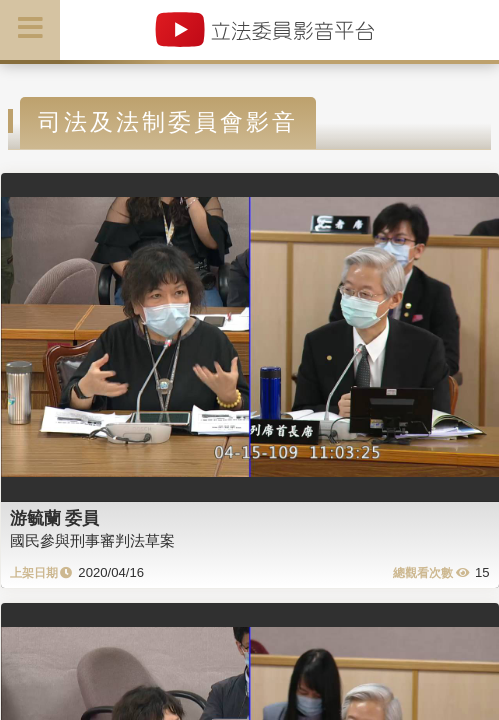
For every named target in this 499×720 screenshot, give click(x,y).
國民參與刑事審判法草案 (92, 540)
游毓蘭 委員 (55, 518)
